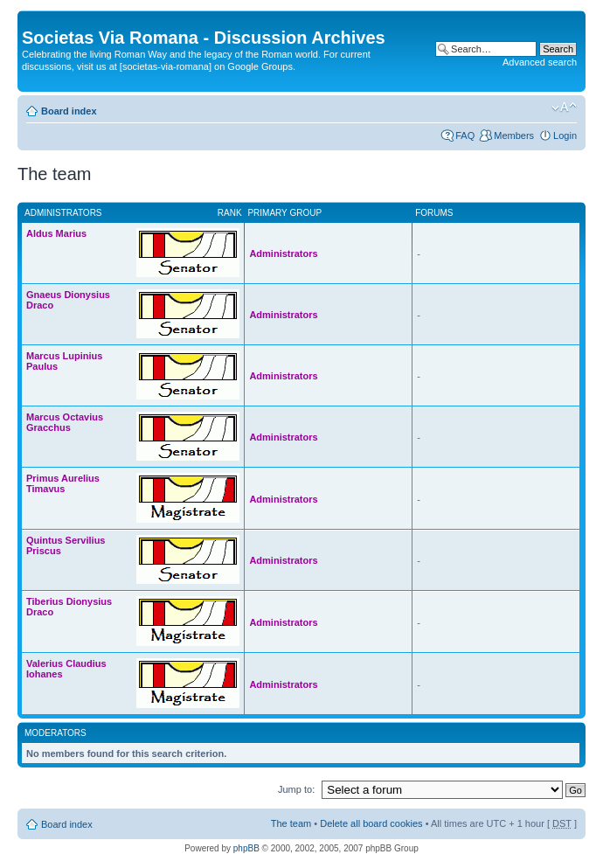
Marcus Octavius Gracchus (65, 422)
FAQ (465, 135)
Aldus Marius (56, 233)
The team (291, 823)
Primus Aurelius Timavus (63, 483)
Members (514, 135)
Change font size (564, 108)
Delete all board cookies (371, 823)
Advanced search (540, 62)
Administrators (283, 253)
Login (565, 135)
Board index (69, 111)
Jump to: (296, 789)
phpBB (246, 848)
